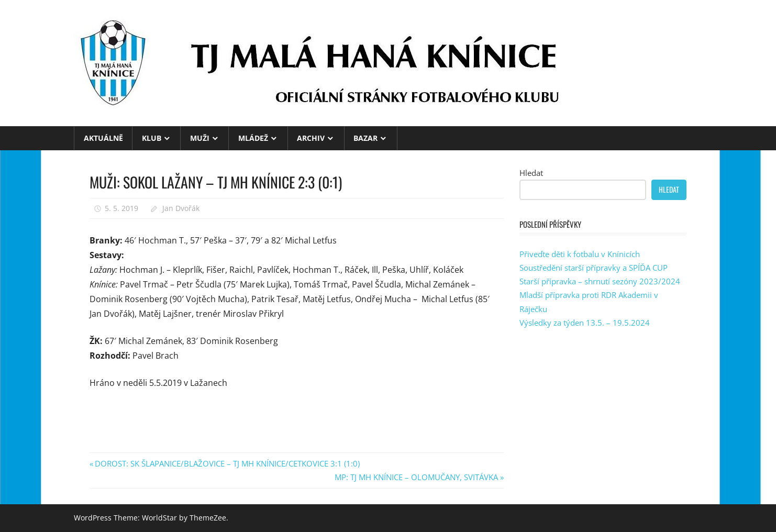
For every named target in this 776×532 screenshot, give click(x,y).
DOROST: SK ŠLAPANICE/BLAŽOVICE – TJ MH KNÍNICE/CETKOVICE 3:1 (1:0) (227, 463)
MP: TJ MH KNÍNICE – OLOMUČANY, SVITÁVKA (416, 477)
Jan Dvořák (181, 208)
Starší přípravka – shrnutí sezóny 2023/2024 (600, 281)
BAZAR (365, 138)
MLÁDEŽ (253, 138)
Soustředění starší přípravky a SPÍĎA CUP (594, 268)
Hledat (531, 173)
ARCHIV (311, 138)
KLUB (152, 138)
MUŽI (200, 138)
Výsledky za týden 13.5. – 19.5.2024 (585, 323)
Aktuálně (103, 138)
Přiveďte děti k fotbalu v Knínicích (580, 254)
